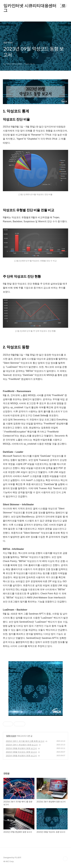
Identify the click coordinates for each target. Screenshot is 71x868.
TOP (65, 859)
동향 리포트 (11, 736)
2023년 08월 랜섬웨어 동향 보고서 (21, 756)
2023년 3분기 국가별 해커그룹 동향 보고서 (25, 741)
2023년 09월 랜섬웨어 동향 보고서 (21, 748)
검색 (59, 6)
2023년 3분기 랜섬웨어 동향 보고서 (22, 745)
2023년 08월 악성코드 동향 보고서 (21, 752)
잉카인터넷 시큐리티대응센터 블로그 (34, 6)
